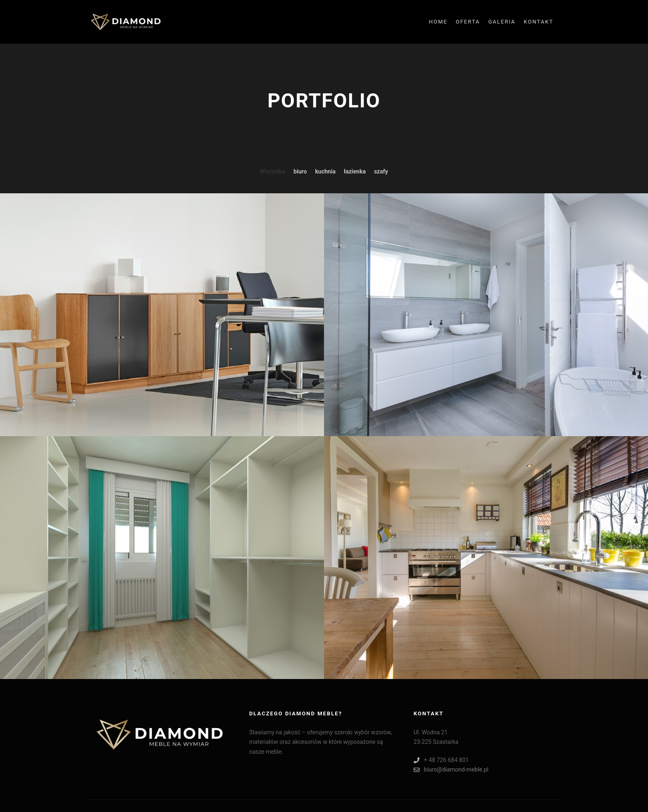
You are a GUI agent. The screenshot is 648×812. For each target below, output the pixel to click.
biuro (300, 171)
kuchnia (325, 171)
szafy (381, 171)
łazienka (355, 171)
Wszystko (273, 171)
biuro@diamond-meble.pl (451, 770)
